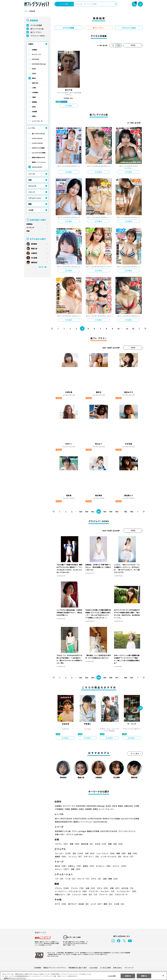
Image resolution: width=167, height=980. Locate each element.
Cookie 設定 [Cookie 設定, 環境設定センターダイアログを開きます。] (112, 976)
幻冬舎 (34, 73)
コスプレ (62, 844)
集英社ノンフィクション (39, 162)
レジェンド (80, 894)
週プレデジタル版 (37, 29)
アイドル (77, 888)
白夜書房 (34, 111)
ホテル (96, 879)
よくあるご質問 (105, 968)
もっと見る (135, 754)
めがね (100, 844)
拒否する (128, 976)
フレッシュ (75, 857)
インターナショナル (111, 857)
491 (126, 512)
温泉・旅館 (110, 879)
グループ (83, 879)
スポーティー (91, 857)
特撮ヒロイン (63, 894)
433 (105, 512)
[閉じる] (163, 976)
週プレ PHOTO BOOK (38, 134)
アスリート (106, 894)
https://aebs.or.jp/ (52, 956)
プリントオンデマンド (126, 831)
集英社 (34, 78)
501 (81, 678)
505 (105, 678)
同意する (144, 976)
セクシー (135, 866)
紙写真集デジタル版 (63, 831)
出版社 (31, 44)
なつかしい (103, 866)
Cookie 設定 (93, 968)
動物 (108, 904)
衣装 (30, 180)
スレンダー (63, 853)
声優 (114, 888)
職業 (30, 204)
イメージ (32, 192)
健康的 (61, 857)
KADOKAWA (35, 59)
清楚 (60, 869)
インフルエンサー (127, 891)
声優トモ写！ (60, 834)
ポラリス (70, 834)
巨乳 (78, 853)
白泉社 (34, 107)
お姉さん (75, 866)
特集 (28, 231)
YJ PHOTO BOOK (37, 138)
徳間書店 (34, 102)
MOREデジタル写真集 (38, 148)
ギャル (128, 857)
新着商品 (29, 224)
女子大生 (127, 888)
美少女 (61, 866)
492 (132, 512)
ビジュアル (32, 186)
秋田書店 (34, 50)
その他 (31, 210)
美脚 (121, 853)
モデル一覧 (42, 267)
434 (111, 512)
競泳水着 (87, 844)
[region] (83, 976)
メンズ (96, 904)
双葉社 (34, 116)
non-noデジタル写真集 (39, 153)
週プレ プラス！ (36, 32)
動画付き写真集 (93, 831)
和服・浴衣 (115, 844)
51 (127, 329)
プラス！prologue (79, 831)
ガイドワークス (36, 54)
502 (87, 678)
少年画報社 (35, 92)
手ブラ (61, 904)
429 (81, 512)
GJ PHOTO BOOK (37, 143)
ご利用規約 (37, 968)
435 (117, 512)
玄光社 (34, 69)
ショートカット (105, 853)
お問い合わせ (117, 968)
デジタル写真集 (36, 25)
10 (118, 329)
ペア (60, 879)
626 (126, 678)
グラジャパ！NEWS (38, 36)
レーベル (32, 128)
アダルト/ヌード (121, 894)
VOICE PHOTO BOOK (108, 831)
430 (87, 512)
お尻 (90, 853)
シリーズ (31, 174)
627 (132, 678)
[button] (140, 708)
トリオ (71, 879)
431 (93, 512)
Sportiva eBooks (37, 167)
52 (133, 329)
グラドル (62, 888)
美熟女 (89, 866)
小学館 (34, 88)
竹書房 (34, 97)
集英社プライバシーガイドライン (55, 968)
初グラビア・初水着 (79, 904)
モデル (102, 888)
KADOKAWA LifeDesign (39, 64)
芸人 (93, 894)
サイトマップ (129, 968)
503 (93, 678)
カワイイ (119, 866)
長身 (132, 853)
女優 (90, 888)
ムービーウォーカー (38, 121)
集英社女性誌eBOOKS (38, 157)
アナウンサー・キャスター (102, 891)
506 (111, 678)
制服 (75, 844)
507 (117, 678)
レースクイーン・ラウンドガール (71, 891)
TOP (25, 11)
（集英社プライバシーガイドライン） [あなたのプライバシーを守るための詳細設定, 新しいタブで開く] (15, 978)
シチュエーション (35, 198)
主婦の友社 (35, 83)
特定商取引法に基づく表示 (78, 968)
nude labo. (79, 834)
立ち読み (69, 106)
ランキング (30, 228)
